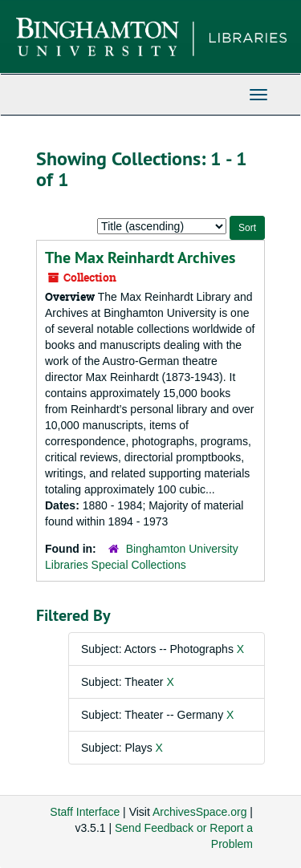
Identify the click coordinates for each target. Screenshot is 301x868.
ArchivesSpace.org (200, 812)
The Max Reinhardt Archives (140, 258)
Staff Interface (85, 812)
